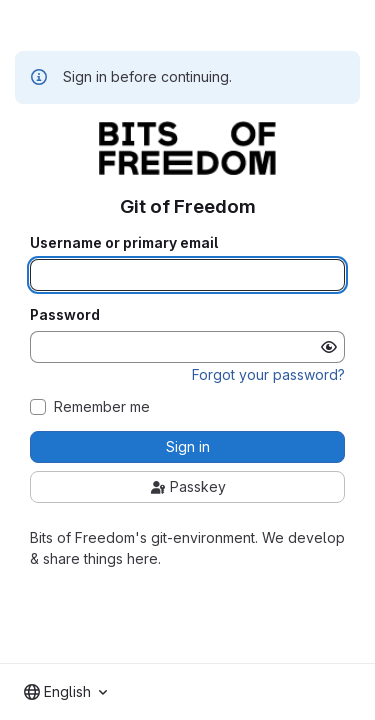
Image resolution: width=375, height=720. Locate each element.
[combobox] (65, 692)
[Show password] (329, 347)
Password (65, 315)
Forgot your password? (268, 374)
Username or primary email (124, 243)
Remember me (102, 407)
